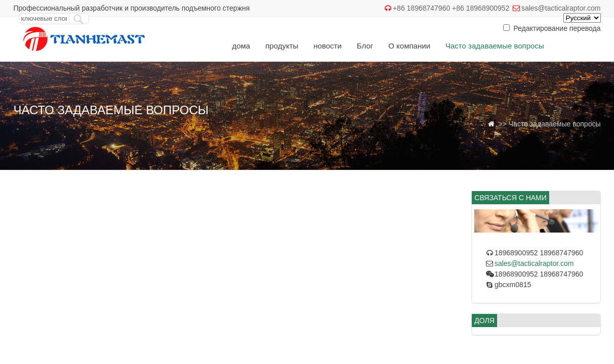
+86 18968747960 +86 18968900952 (451, 8)
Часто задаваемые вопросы (495, 46)
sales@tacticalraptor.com (561, 8)
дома (241, 46)
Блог (365, 46)
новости (328, 46)
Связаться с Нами (264, 71)
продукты (282, 46)
